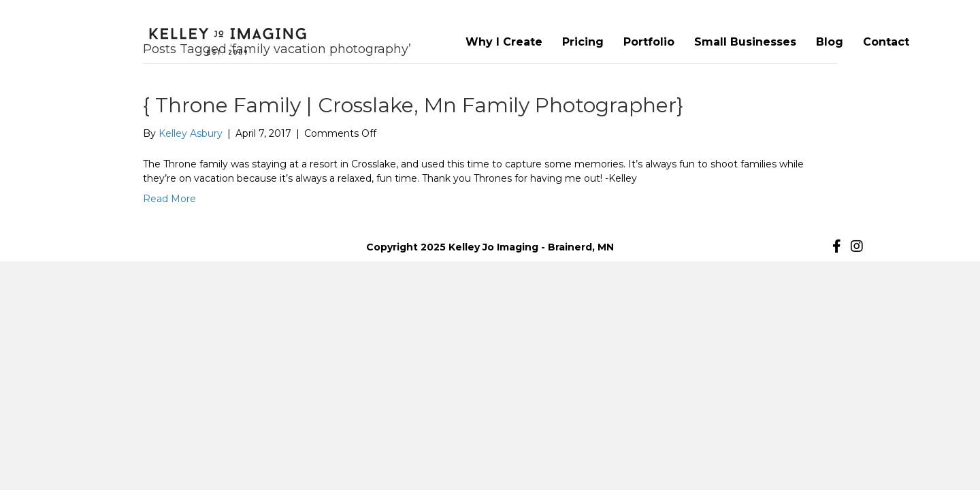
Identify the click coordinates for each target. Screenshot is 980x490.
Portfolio (649, 42)
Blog (830, 42)
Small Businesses (745, 42)
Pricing (583, 42)
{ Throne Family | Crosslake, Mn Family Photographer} (413, 105)
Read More (169, 199)
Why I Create (504, 42)
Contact (886, 42)
